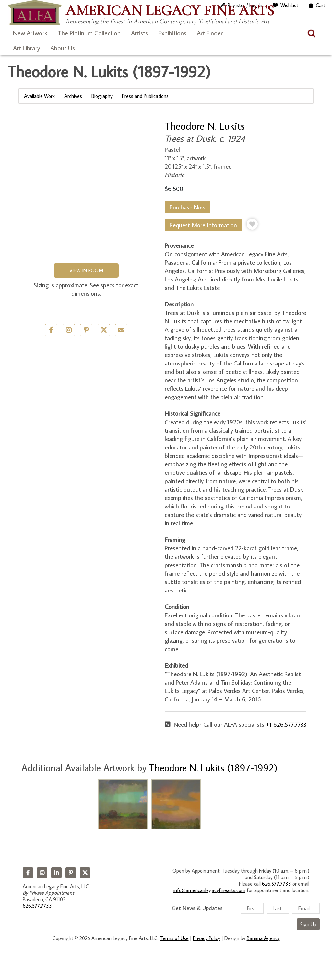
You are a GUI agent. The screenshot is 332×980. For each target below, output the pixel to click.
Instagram (42, 873)
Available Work (39, 96)
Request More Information (203, 225)
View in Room (86, 270)
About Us (63, 48)
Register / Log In (245, 5)
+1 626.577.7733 (286, 724)
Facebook (28, 873)
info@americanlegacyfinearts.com (209, 890)
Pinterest (71, 873)
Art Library (26, 48)
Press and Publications (145, 96)
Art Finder (210, 33)
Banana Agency (263, 938)
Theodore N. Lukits (205, 126)
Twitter (104, 330)
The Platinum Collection (89, 33)
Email (121, 330)
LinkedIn (56, 873)
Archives (73, 96)
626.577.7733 (37, 906)
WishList (289, 5)
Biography (102, 96)
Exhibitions (172, 33)
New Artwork (30, 33)
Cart (320, 5)
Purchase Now (187, 207)
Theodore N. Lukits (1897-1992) (213, 767)
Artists (139, 33)
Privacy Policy (207, 938)
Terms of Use (174, 938)
